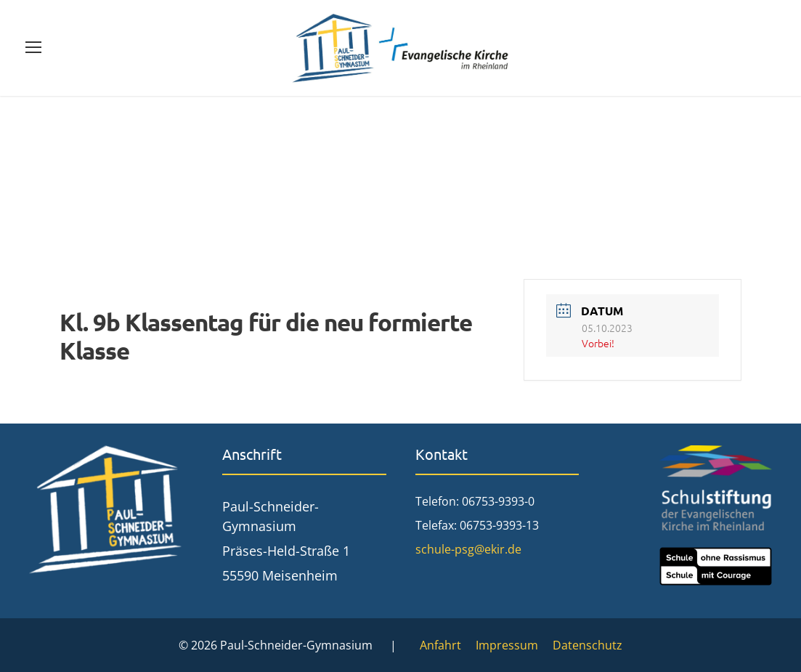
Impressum (507, 645)
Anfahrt (440, 645)
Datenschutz (587, 645)
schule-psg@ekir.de (468, 549)
